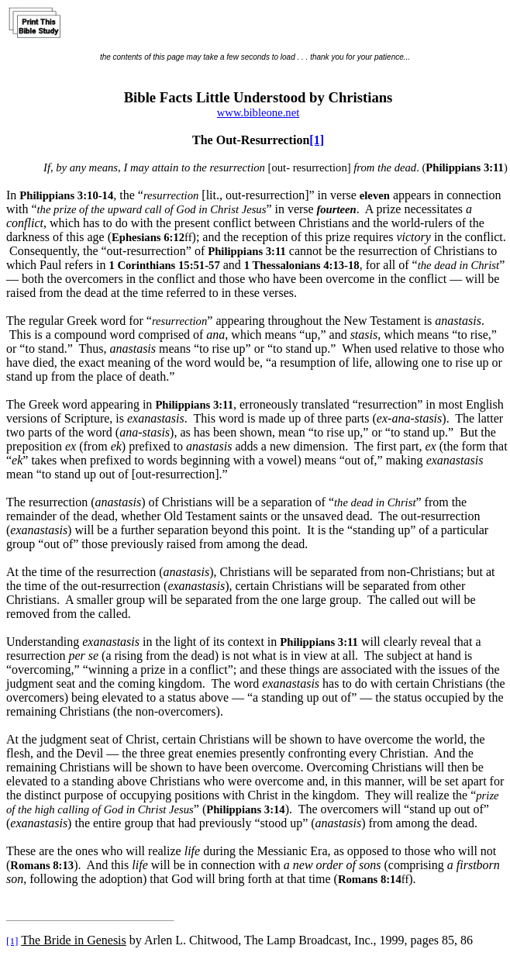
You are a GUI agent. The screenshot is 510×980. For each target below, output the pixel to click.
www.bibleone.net (258, 112)
